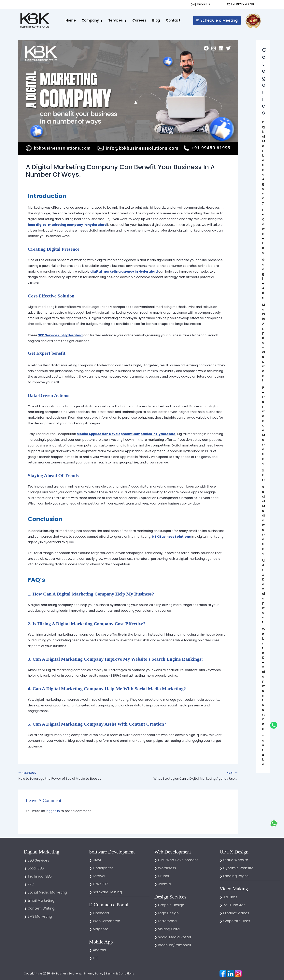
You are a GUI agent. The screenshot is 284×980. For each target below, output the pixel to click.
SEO (263, 475)
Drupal (163, 876)
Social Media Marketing (47, 892)
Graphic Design (171, 905)
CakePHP (100, 884)
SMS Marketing (40, 916)
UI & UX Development (264, 591)
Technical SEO (40, 876)
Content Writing (41, 908)
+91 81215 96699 (240, 4)
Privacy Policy (94, 973)
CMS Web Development (178, 860)
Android (99, 950)
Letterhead (167, 921)
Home (71, 20)
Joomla (164, 884)
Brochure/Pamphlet (175, 945)
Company (90, 20)
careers (139, 20)
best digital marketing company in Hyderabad (67, 225)
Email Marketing (41, 900)
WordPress (167, 868)
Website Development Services (264, 679)
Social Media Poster (175, 937)
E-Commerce (264, 231)
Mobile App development (264, 343)
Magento (101, 929)
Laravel (99, 876)
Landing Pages (236, 876)
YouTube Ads (234, 905)
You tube (263, 750)
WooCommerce (106, 921)
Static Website (236, 860)
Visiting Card (169, 929)
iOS (96, 958)
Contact (173, 20)
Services (116, 20)
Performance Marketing (264, 425)
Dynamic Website (238, 868)
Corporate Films (237, 921)
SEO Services (38, 860)
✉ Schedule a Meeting (217, 20)
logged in (53, 811)
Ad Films (230, 897)
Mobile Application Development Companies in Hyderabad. (127, 434)
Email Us (200, 4)
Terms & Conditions (120, 973)
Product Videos (236, 913)
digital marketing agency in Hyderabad (124, 271)
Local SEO (36, 868)
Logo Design (168, 913)
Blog (156, 20)
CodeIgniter (103, 868)
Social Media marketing (264, 520)
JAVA (97, 860)
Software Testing (107, 892)
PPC (31, 884)
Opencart (101, 913)
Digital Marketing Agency (263, 163)
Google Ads (263, 279)
